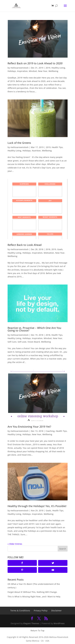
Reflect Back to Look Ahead (25, 245)
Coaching (50, 431)
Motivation (49, 253)
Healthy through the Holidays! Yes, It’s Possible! (37, 506)
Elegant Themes (31, 623)
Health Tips (57, 147)
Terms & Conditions (20, 611)
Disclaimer (56, 611)
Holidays (12, 71)
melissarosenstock (20, 68)
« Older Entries (15, 544)
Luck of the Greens (19, 143)
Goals (60, 249)
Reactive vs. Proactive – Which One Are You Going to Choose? (34, 329)
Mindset (33, 71)
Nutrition (36, 151)
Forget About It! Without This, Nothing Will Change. (32, 592)
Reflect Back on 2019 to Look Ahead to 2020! (35, 63)
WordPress (59, 623)
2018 (48, 249)
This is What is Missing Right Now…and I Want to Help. (34, 597)
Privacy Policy (41, 611)
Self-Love (22, 342)
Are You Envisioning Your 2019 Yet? (29, 427)
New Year (43, 71)
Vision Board (34, 342)
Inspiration (22, 71)
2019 (48, 68)
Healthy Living (58, 68)
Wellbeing (53, 71)
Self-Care (12, 342)
